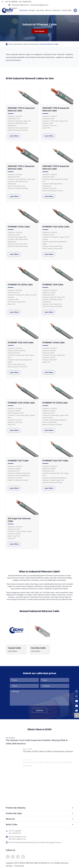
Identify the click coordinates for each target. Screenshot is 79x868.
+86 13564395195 (25, 2)
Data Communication (31, 44)
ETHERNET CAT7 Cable (18, 461)
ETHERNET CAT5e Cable (19, 227)
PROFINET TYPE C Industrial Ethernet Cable (21, 167)
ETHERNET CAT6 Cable (53, 285)
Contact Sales (67, 10)
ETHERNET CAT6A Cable (54, 343)
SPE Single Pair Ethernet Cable (19, 520)
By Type (32, 10)
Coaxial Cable (14, 648)
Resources (57, 10)
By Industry (24, 10)
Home (11, 44)
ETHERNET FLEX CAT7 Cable (55, 461)
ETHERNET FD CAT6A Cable (55, 403)
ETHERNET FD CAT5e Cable (20, 285)
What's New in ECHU (39, 731)
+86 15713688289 (11, 2)
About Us (48, 10)
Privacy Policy (19, 866)
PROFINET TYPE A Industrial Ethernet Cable (21, 109)
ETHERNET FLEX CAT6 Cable (21, 343)
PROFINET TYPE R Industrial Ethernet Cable (56, 167)
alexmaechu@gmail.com (40, 5)
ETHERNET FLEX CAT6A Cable (21, 403)
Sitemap (9, 866)
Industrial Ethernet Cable (49, 44)
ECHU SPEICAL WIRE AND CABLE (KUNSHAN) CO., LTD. (34, 863)
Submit (39, 710)
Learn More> (13, 651)
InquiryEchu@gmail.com (21, 5)
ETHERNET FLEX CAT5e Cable (56, 227)
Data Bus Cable (38, 648)
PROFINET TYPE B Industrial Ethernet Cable (56, 109)
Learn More (14, 136)
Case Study (40, 10)
